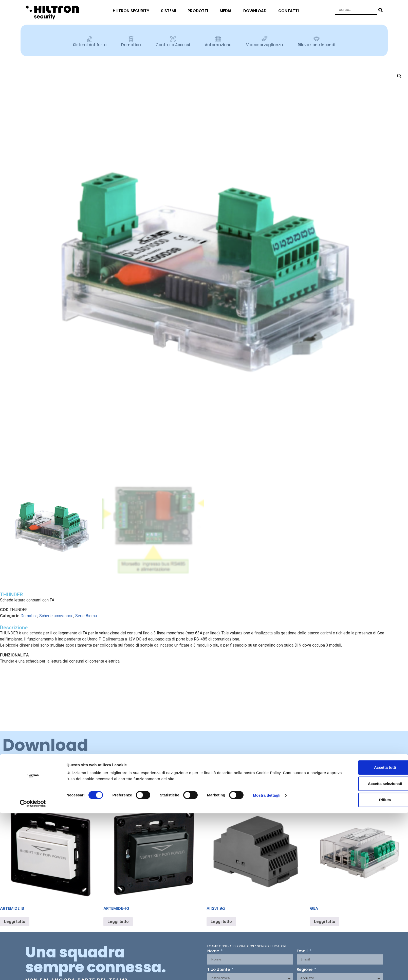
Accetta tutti (366, 575)
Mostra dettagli (267, 603)
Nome (214, 951)
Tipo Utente (219, 970)
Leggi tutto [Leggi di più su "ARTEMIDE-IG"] (118, 922)
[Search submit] (380, 10)
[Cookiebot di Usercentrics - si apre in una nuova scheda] (33, 611)
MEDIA (227, 11)
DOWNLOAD (256, 11)
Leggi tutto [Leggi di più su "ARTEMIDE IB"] (15, 922)
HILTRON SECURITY (132, 11)
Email (303, 951)
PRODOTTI (199, 11)
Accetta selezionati (366, 591)
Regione (305, 970)
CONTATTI (290, 11)
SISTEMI (170, 11)
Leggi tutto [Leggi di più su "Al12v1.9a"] (221, 922)
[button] (399, 76)
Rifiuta (366, 608)
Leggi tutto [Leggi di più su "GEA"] (325, 922)
